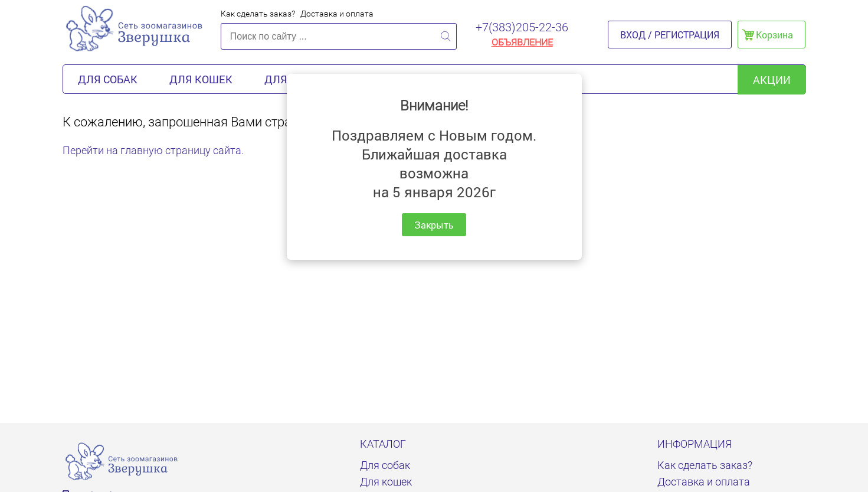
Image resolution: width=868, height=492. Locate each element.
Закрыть (434, 225)
